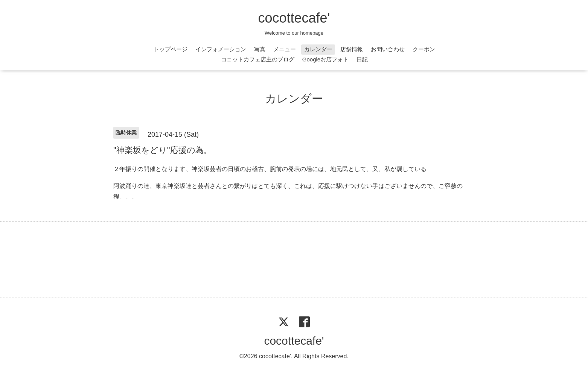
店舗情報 (352, 49)
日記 (362, 59)
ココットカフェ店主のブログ (258, 59)
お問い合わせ (388, 49)
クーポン (424, 49)
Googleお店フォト (325, 59)
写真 (260, 49)
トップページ (171, 49)
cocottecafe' (294, 18)
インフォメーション (221, 49)
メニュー (285, 49)
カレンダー (318, 49)
